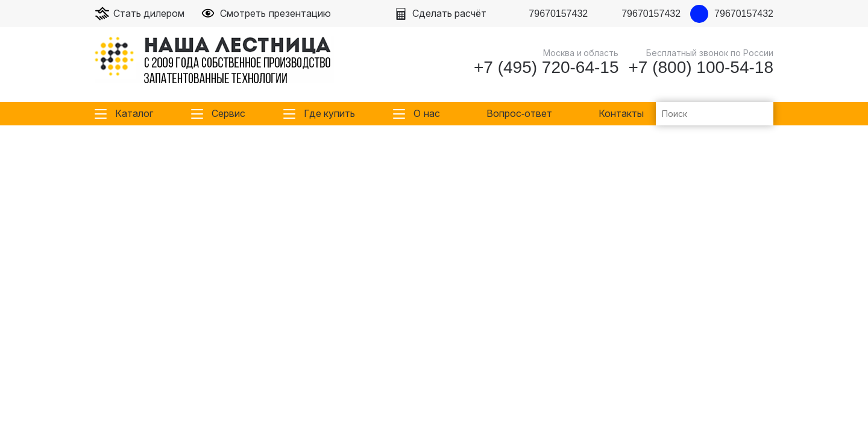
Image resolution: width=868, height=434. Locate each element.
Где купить (329, 114)
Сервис (228, 114)
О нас (426, 114)
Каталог (134, 114)
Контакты (621, 114)
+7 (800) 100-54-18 (701, 68)
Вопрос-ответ (519, 114)
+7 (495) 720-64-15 (546, 68)
